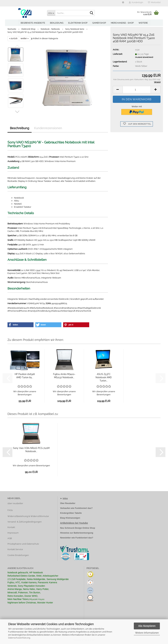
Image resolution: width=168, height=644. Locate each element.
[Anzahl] (137, 90)
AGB (10, 538)
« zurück (13, 38)
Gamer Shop (99, 23)
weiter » (24, 38)
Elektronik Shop (78, 23)
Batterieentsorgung (83, 533)
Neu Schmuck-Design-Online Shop (78, 528)
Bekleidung (57, 23)
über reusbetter (15, 503)
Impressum (13, 533)
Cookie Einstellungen (18, 555)
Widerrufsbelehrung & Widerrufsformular (28, 516)
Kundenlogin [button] (136, 2)
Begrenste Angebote (33, 23)
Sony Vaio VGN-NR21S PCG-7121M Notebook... (31, 450)
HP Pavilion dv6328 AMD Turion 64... (25, 376)
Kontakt (11, 527)
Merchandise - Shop (122, 23)
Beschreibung (20, 128)
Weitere (143, 23)
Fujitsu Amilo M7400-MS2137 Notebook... (64, 376)
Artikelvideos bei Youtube (74, 523)
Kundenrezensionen (48, 128)
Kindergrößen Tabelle (71, 513)
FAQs (10, 510)
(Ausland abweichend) (144, 57)
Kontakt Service (15, 549)
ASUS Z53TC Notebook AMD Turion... (104, 377)
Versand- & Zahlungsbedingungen (25, 522)
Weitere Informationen (147, 633)
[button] (123, 3)
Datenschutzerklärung (19, 638)
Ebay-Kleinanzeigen (70, 518)
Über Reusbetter (68, 503)
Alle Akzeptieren (147, 626)
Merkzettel (154, 2)
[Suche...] (51, 13)
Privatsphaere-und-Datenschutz (23, 544)
